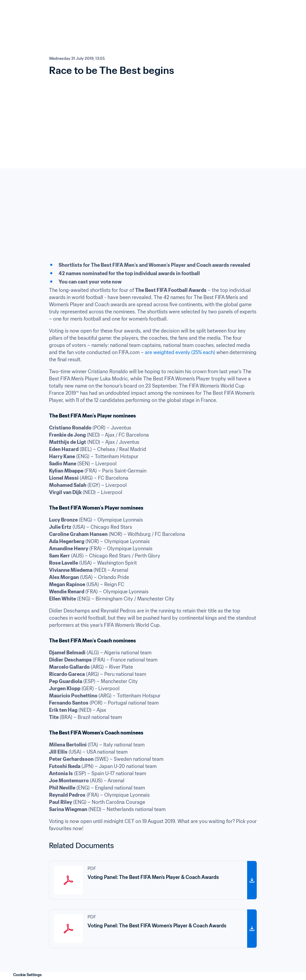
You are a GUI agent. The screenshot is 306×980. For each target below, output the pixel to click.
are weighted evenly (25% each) (180, 352)
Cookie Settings (27, 975)
